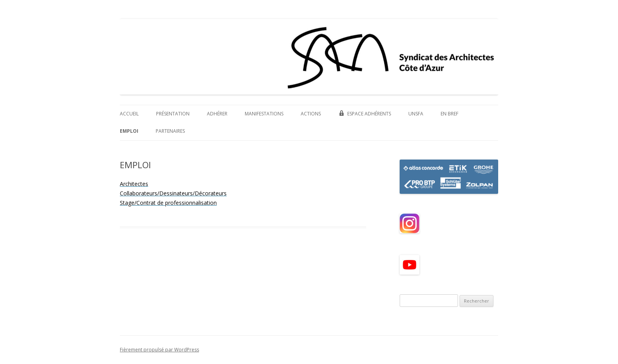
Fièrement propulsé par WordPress (159, 350)
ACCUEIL (129, 114)
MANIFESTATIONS (264, 114)
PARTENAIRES (170, 131)
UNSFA (416, 114)
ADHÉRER (217, 114)
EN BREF (450, 114)
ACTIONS (311, 114)
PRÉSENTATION (173, 114)
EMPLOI (129, 131)
